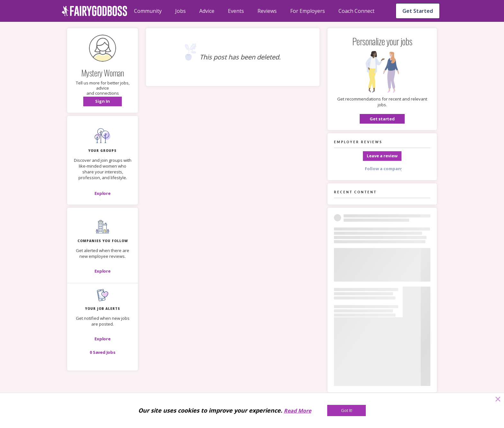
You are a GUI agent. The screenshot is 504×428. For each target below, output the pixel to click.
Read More (297, 411)
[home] (94, 11)
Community (148, 11)
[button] (103, 101)
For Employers (308, 11)
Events (236, 11)
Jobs (180, 11)
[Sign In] (103, 101)
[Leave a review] (382, 156)
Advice (207, 11)
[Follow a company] (382, 169)
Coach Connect (356, 11)
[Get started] (382, 119)
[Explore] (103, 193)
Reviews (267, 11)
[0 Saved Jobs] (103, 352)
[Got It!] (346, 411)
